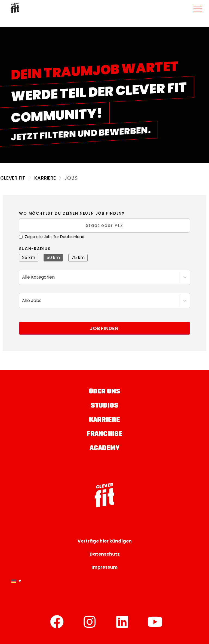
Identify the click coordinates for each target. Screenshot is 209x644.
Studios (104, 406)
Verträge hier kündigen (105, 541)
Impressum (104, 567)
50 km (53, 258)
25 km (29, 258)
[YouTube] (155, 622)
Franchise (104, 434)
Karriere (45, 178)
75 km (78, 258)
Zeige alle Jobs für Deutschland (52, 237)
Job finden (104, 328)
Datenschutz (105, 554)
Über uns (105, 392)
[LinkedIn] (122, 622)
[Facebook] (57, 622)
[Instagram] (90, 622)
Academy (105, 449)
